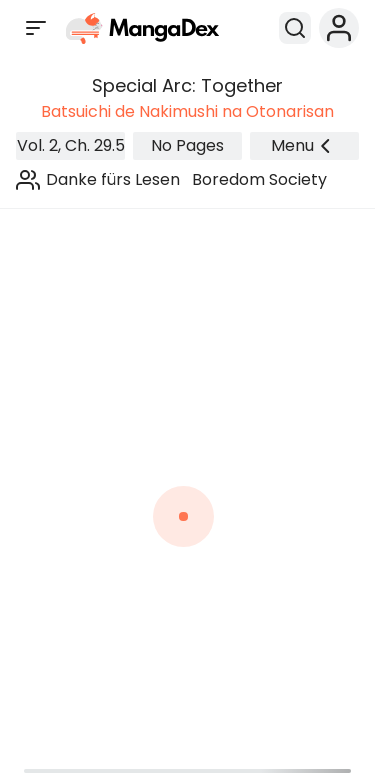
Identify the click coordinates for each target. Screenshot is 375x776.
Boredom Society (259, 179)
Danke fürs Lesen (113, 179)
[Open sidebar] (36, 28)
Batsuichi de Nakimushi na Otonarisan (187, 111)
